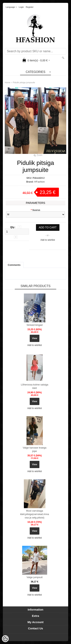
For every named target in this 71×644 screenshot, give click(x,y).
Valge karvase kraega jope (35, 449)
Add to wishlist (48, 240)
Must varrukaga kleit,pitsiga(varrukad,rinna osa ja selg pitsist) (35, 514)
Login (21, 7)
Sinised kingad (35, 325)
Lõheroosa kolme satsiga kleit (35, 386)
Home (7, 82)
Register (30, 7)
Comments (14, 265)
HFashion (40, 182)
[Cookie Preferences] (5, 639)
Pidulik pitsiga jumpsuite (24, 82)
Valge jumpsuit (34, 577)
